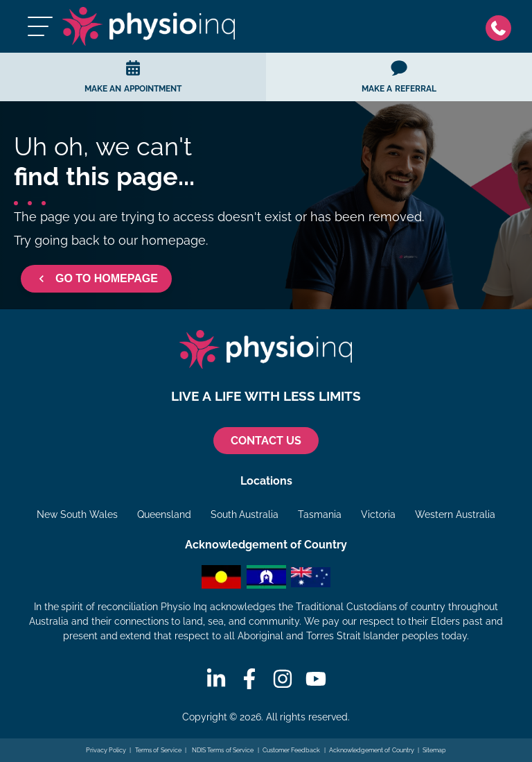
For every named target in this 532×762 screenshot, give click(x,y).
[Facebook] (249, 679)
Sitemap (434, 750)
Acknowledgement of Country (372, 750)
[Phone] (502, 27)
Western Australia (455, 514)
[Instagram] (283, 679)
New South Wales (77, 514)
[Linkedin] (216, 679)
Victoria (378, 514)
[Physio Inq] (149, 26)
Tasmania (320, 514)
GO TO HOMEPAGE (96, 279)
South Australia (245, 514)
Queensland (164, 514)
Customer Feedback (292, 750)
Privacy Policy (106, 750)
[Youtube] (316, 679)
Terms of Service (158, 750)
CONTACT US (266, 441)
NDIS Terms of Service (222, 750)
